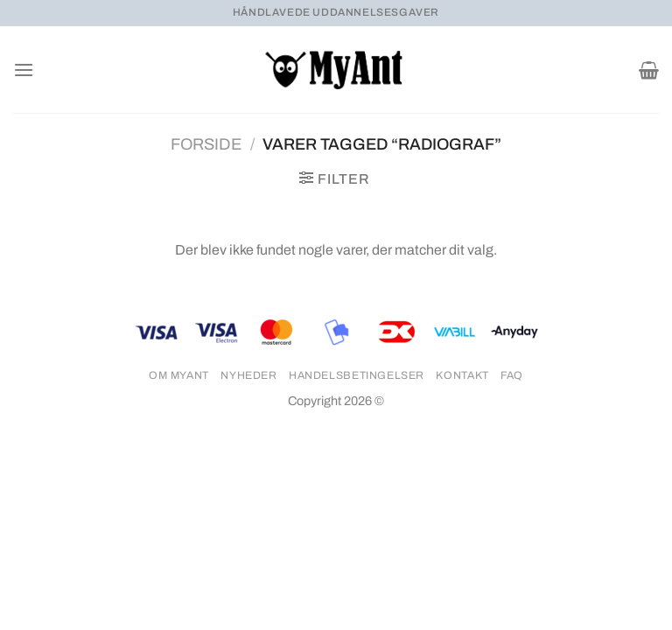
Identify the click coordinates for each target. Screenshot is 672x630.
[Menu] (24, 70)
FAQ (512, 375)
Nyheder (248, 375)
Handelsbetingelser (357, 375)
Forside (206, 144)
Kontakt (462, 375)
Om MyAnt (179, 375)
